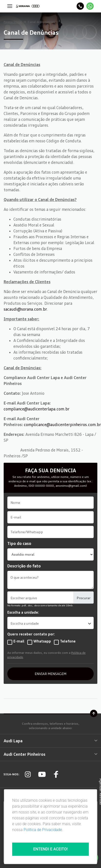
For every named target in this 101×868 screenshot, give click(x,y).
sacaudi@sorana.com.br (25, 309)
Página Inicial (13, 22)
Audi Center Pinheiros (50, 754)
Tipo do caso (19, 543)
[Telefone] (80, 6)
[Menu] (10, 6)
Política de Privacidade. (43, 830)
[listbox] (50, 623)
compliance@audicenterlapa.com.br (37, 409)
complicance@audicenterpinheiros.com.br (62, 425)
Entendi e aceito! (50, 849)
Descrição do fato (24, 566)
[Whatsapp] (90, 6)
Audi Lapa (50, 741)
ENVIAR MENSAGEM (50, 674)
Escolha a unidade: (23, 612)
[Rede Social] (28, 774)
